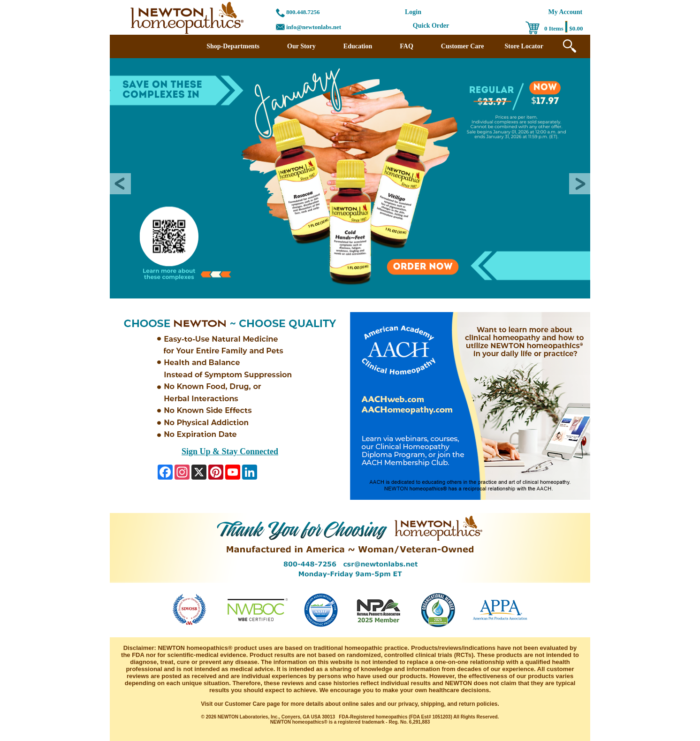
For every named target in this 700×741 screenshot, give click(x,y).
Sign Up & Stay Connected (230, 451)
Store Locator (524, 46)
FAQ (407, 46)
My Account (566, 12)
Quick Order (431, 26)
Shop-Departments (233, 46)
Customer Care (463, 46)
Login (413, 12)
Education (358, 46)
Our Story (301, 46)
